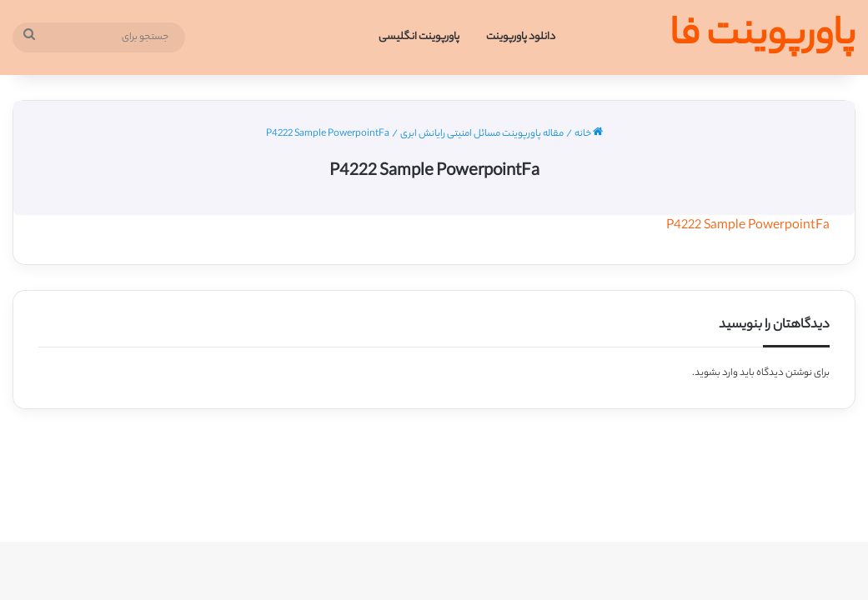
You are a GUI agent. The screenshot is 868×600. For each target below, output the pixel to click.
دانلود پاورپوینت (521, 37)
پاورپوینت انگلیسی (419, 37)
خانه (589, 134)
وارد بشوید (716, 373)
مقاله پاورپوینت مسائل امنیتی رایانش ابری (482, 134)
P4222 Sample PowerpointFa (748, 226)
